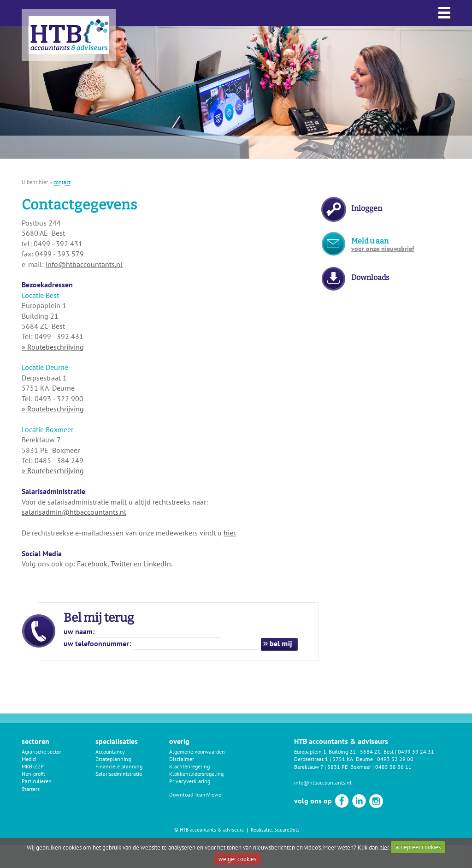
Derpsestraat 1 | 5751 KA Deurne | (336, 759)
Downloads (370, 277)
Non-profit (33, 774)
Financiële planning (119, 766)
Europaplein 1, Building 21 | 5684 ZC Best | (346, 752)
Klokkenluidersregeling (196, 774)
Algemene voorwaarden (197, 752)
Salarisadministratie (119, 774)
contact (62, 182)
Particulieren (37, 781)
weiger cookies (237, 859)
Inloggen (367, 208)
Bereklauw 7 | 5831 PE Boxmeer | (335, 767)
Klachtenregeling (189, 766)
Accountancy (110, 752)
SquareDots (287, 830)
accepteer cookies (418, 847)
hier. (230, 533)
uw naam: (79, 631)
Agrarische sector (41, 752)
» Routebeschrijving (53, 347)
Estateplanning (113, 759)
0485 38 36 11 (393, 767)
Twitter (122, 564)
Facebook (92, 564)
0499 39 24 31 (416, 752)
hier (384, 847)
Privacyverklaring (190, 781)
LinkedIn (157, 564)
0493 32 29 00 (395, 759)
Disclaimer (182, 759)
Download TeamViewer (196, 794)
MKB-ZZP (33, 766)
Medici (29, 759)
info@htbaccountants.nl (84, 264)
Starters (31, 789)
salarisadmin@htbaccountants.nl (74, 512)
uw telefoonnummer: (97, 643)
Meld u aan (383, 245)
